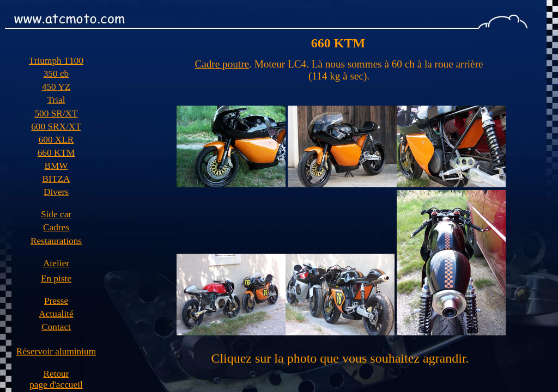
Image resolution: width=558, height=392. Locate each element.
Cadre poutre (222, 64)
